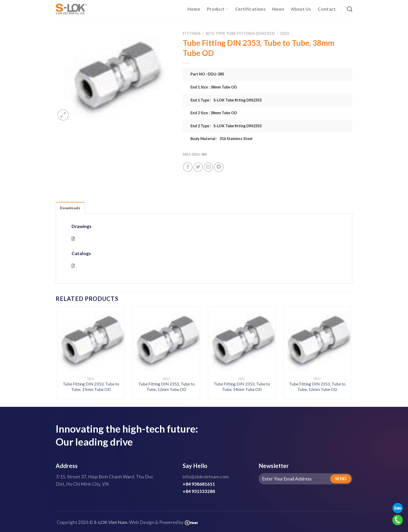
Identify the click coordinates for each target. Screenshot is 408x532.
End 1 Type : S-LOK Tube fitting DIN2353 (226, 100)
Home (194, 9)
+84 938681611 (199, 484)
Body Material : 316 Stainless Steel (221, 139)
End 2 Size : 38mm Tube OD (214, 113)
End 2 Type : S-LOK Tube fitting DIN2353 (226, 126)
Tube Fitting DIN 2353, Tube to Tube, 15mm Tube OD (91, 387)
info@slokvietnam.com (206, 477)
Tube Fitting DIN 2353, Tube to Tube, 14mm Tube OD (242, 387)
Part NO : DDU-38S (207, 74)
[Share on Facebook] (188, 167)
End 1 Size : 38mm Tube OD (214, 87)
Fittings (192, 33)
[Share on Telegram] (219, 167)
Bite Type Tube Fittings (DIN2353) (240, 33)
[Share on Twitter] (198, 167)
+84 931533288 (199, 491)
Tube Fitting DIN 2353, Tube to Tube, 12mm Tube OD (166, 387)
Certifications (250, 9)
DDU (285, 33)
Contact (327, 9)
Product (218, 9)
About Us (301, 9)
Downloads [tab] (70, 208)
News (278, 9)
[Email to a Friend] (208, 167)
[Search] (350, 9)
